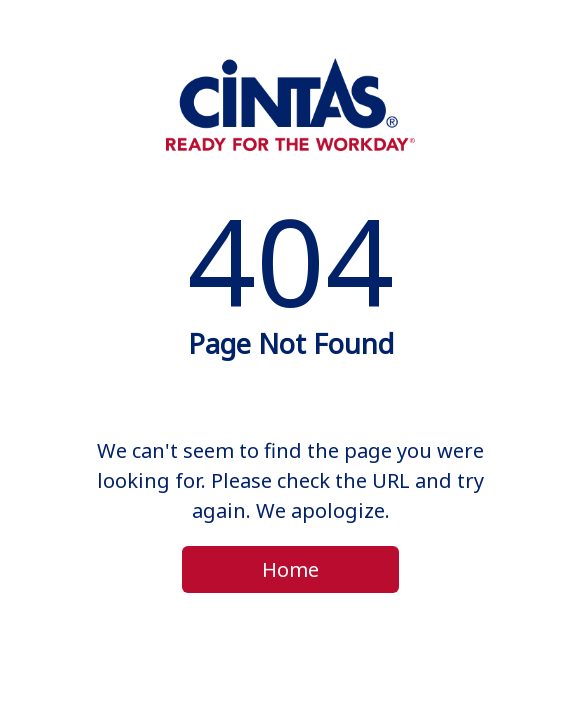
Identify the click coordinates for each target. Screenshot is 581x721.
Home (290, 569)
